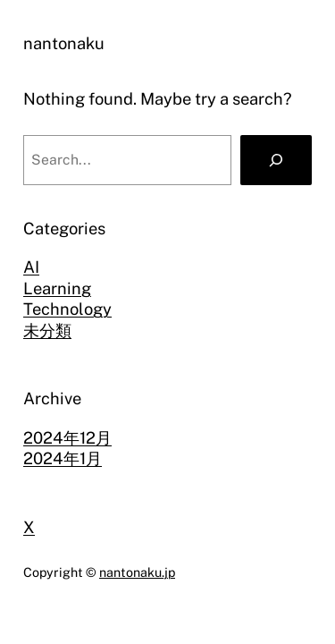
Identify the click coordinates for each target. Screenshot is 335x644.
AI (31, 267)
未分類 (47, 330)
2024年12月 (67, 438)
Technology (67, 309)
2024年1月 (63, 458)
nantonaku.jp (137, 572)
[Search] (276, 160)
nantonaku (64, 43)
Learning (57, 288)
